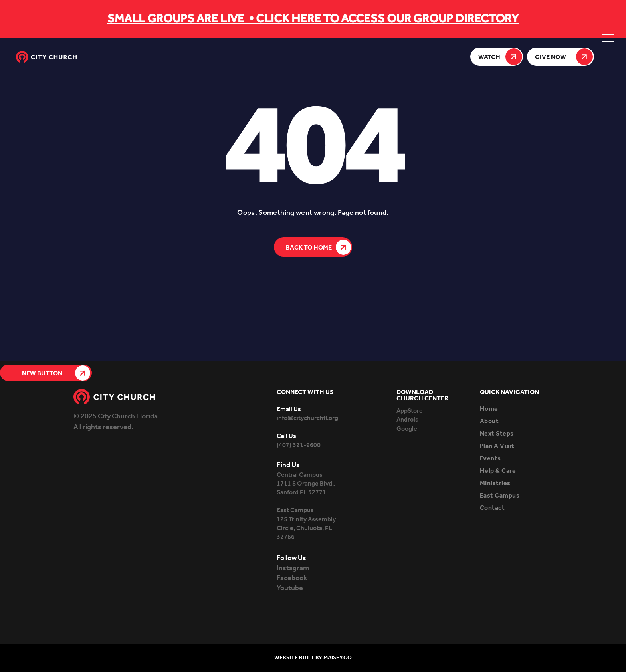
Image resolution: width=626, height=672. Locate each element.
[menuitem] (516, 409)
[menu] (608, 38)
